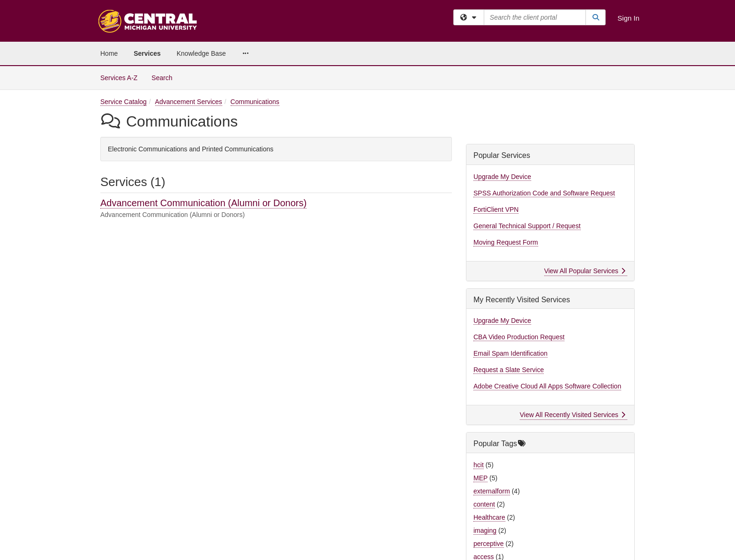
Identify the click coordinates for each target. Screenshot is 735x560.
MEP (480, 478)
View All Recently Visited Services (573, 415)
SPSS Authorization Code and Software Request (544, 193)
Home (109, 53)
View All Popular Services (585, 271)
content (484, 504)
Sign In (628, 18)
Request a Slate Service (509, 370)
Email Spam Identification (510, 353)
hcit (479, 465)
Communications (255, 102)
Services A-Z (119, 78)
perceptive (489, 544)
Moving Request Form (506, 242)
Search (165, 77)
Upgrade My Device (502, 177)
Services (147, 53)
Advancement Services (189, 102)
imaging (485, 530)
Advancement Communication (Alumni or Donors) (203, 203)
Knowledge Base (201, 53)
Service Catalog (124, 102)
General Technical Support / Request (527, 226)
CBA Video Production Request (519, 337)
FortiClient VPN (496, 209)
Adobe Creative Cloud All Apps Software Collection (547, 386)
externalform (492, 491)
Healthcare (489, 517)
